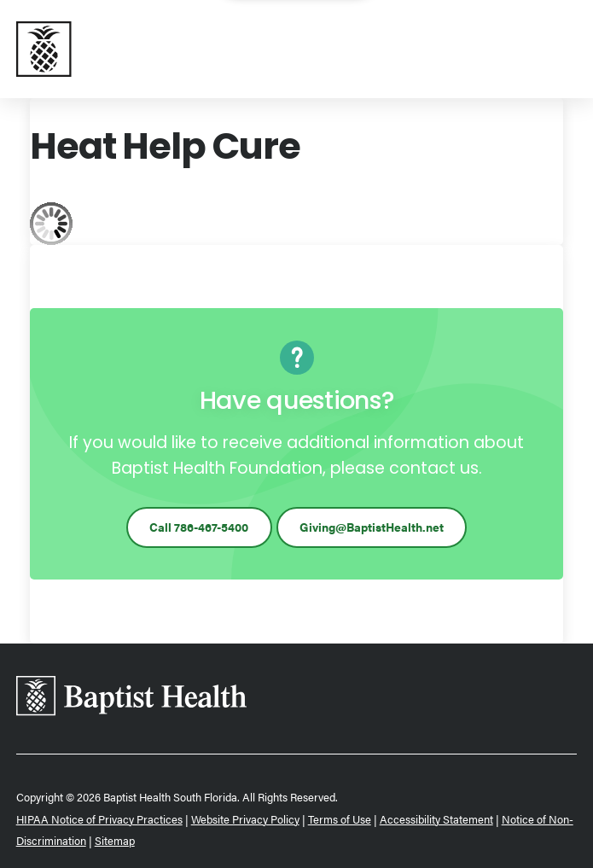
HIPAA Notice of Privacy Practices (99, 819)
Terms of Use (340, 819)
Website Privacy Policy (245, 819)
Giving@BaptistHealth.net (372, 527)
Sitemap (115, 840)
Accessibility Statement (436, 819)
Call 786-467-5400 (199, 527)
